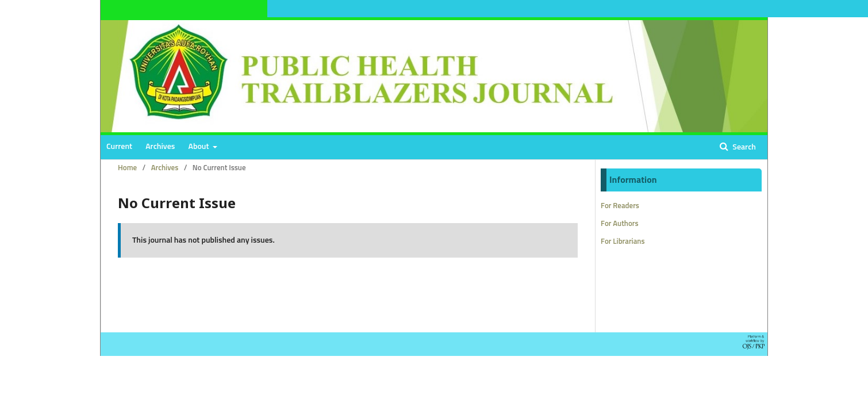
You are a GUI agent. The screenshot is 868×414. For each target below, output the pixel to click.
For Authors (620, 224)
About (200, 147)
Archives (160, 147)
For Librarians (623, 242)
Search (743, 147)
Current (119, 147)
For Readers (620, 206)
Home (127, 168)
